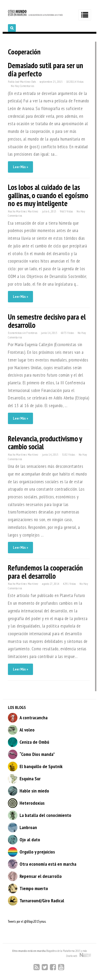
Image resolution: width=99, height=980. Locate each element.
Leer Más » (20, 167)
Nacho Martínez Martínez (23, 211)
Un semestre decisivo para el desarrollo (47, 321)
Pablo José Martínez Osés (22, 82)
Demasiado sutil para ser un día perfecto (46, 69)
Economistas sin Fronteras (23, 333)
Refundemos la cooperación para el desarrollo (45, 572)
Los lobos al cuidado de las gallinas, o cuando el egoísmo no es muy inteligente (48, 195)
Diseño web (79, 955)
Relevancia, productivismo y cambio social (45, 443)
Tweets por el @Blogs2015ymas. (27, 922)
